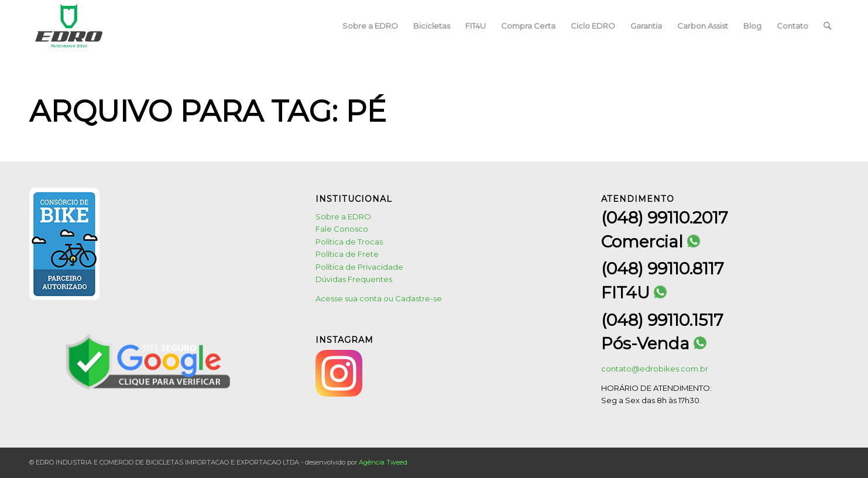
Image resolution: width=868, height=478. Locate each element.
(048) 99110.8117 (663, 269)
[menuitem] (370, 26)
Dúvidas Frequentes (354, 279)
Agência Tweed (383, 462)
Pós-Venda (654, 344)
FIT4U (634, 293)
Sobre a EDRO (343, 216)
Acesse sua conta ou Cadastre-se (379, 298)
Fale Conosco (342, 229)
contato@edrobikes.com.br (655, 369)
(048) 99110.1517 (662, 320)
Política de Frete (347, 254)
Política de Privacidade (359, 267)
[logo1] (69, 26)
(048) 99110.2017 (665, 218)
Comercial (651, 242)
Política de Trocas (349, 242)
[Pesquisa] (827, 26)
